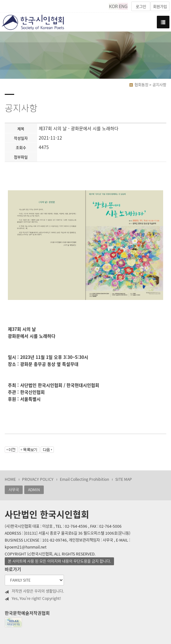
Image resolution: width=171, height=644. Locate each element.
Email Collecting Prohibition (84, 479)
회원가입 (160, 7)
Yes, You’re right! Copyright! (33, 598)
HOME (10, 479)
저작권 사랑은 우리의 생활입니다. (34, 591)
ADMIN (34, 490)
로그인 (141, 7)
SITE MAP (124, 479)
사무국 (14, 490)
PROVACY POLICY (38, 479)
